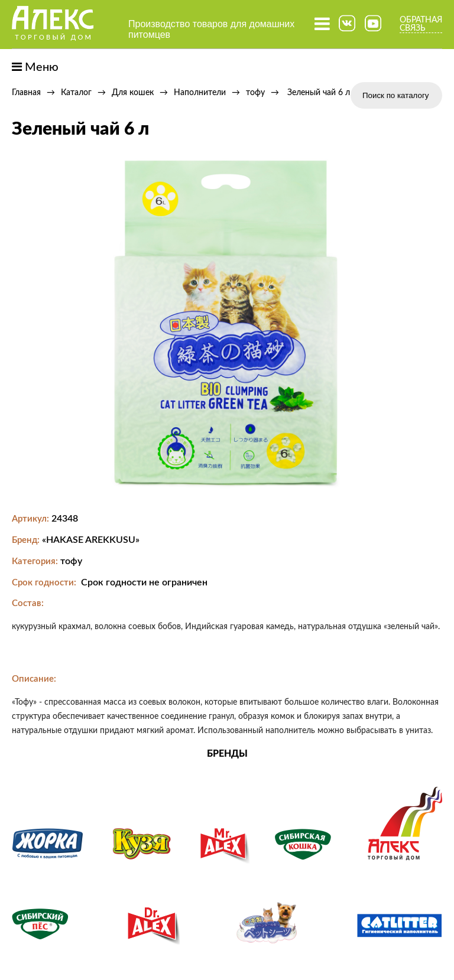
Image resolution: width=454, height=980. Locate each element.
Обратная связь (421, 24)
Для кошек (133, 93)
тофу (255, 93)
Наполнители (200, 93)
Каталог (76, 93)
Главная (26, 93)
